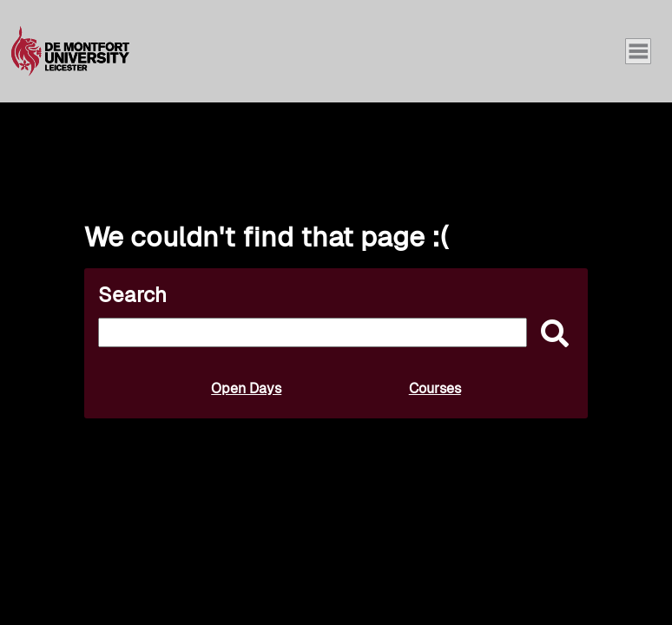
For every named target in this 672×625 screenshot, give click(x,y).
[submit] (550, 335)
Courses (435, 388)
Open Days (246, 388)
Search (132, 295)
